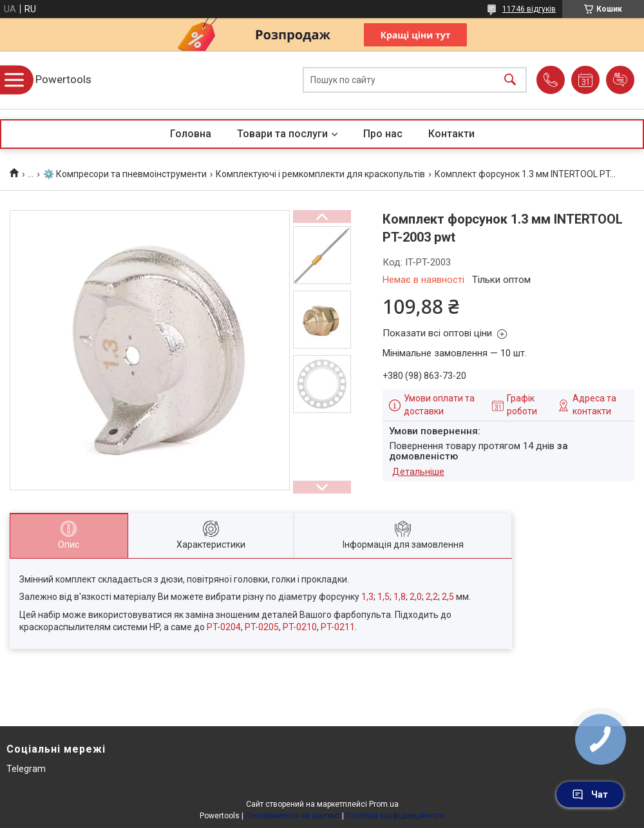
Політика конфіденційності (395, 816)
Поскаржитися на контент (293, 816)
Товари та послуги (282, 134)
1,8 (400, 597)
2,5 (448, 597)
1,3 (367, 597)
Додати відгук (620, 80)
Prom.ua (384, 804)
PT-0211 (338, 627)
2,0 (416, 597)
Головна (191, 134)
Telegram (26, 769)
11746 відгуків (529, 9)
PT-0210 (300, 627)
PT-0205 (262, 627)
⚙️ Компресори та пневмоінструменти (125, 174)
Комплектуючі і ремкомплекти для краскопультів (320, 174)
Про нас (383, 134)
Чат (590, 794)
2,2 (432, 597)
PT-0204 (224, 627)
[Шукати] (510, 80)
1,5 (384, 597)
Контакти (451, 134)
